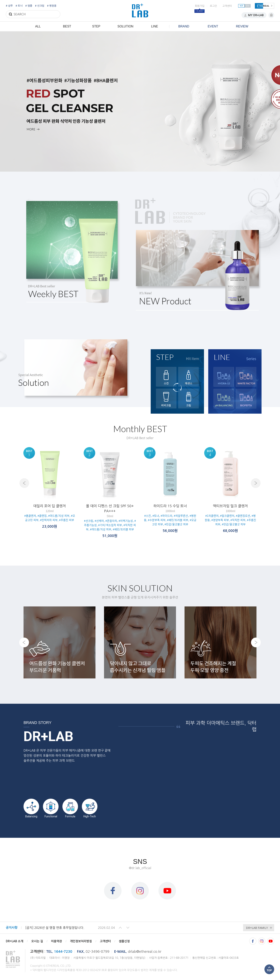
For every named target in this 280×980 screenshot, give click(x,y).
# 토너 (19, 6)
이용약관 (56, 941)
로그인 (213, 6)
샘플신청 (124, 941)
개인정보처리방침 (81, 941)
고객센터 (227, 6)
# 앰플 (29, 6)
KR (241, 6)
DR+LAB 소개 (15, 941)
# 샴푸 (9, 6)
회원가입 (200, 6)
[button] (120, 928)
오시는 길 (37, 941)
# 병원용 (52, 6)
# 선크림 (40, 6)
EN (248, 6)
